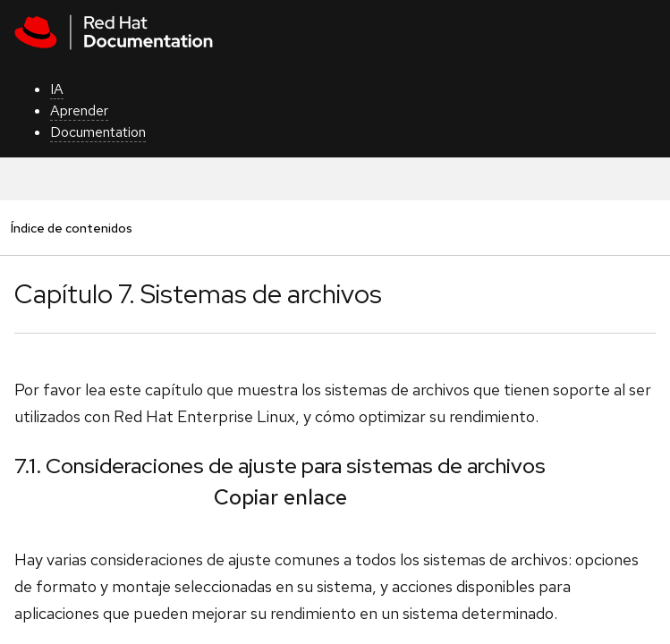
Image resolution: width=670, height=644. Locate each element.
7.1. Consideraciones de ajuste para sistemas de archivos (280, 466)
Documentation (98, 132)
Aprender (79, 110)
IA (57, 89)
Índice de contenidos (71, 228)
